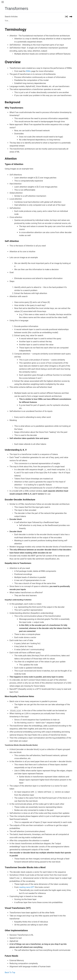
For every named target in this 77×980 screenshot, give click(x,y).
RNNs (28, 71)
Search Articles (11, 17)
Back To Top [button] (10, 972)
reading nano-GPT (27, 887)
